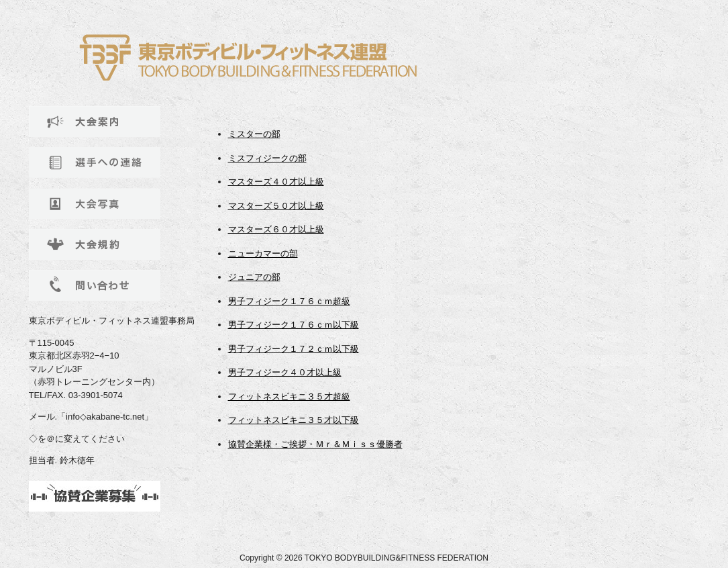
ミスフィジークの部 (267, 158)
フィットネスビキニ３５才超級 (289, 396)
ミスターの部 (254, 134)
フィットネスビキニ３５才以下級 (294, 420)
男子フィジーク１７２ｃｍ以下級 (294, 349)
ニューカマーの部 (263, 253)
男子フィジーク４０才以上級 (285, 372)
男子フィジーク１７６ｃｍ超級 (289, 301)
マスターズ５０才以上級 (276, 206)
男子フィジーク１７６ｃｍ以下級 (294, 325)
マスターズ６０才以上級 (276, 229)
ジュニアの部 (254, 277)
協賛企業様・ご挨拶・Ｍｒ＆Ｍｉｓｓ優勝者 (315, 444)
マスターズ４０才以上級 (276, 182)
